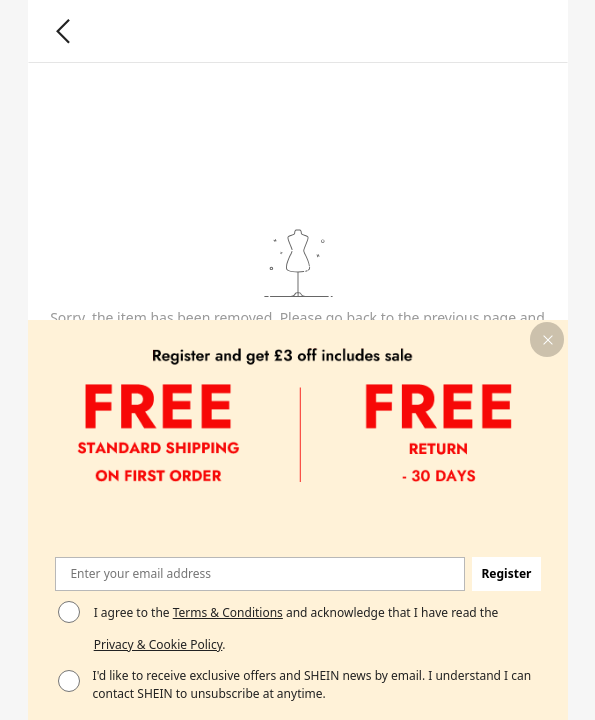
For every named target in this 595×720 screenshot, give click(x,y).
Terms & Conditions (227, 612)
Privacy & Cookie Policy (157, 644)
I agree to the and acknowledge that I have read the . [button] (295, 628)
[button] (547, 339)
